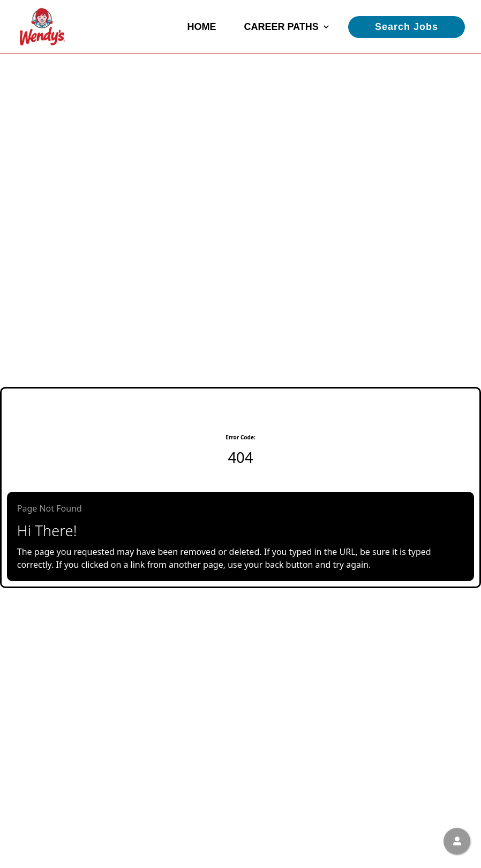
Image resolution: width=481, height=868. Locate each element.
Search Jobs (407, 27)
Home (201, 27)
